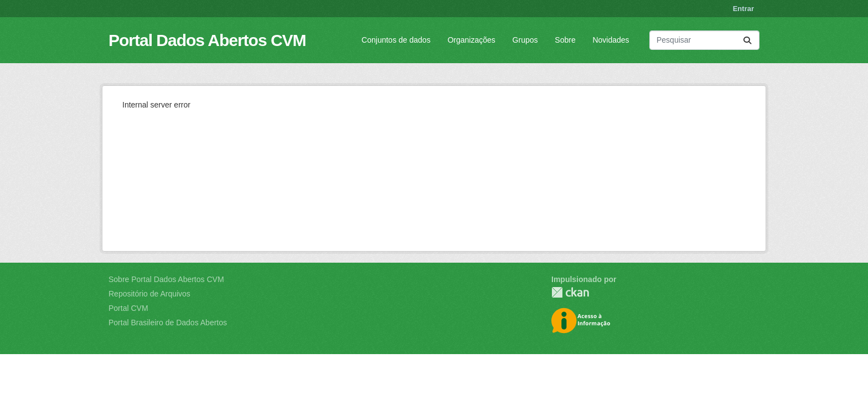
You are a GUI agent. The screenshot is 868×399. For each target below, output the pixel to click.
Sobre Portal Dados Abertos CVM (166, 279)
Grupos (525, 40)
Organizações (471, 40)
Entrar (743, 9)
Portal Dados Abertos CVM (207, 40)
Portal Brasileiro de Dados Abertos (168, 323)
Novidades (611, 40)
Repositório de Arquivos (149, 294)
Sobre (565, 40)
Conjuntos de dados (396, 40)
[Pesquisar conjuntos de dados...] (704, 40)
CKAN (570, 292)
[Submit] (747, 40)
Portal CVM (128, 308)
